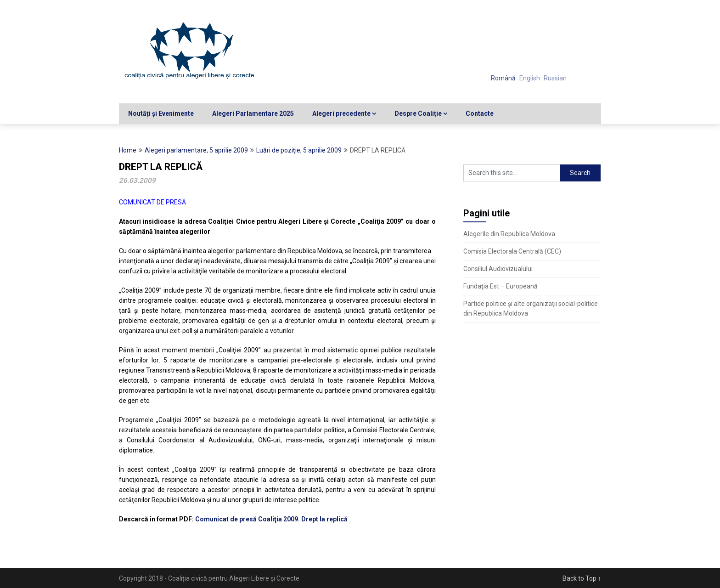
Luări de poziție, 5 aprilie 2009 (299, 150)
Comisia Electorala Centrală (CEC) (512, 251)
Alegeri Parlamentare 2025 (253, 113)
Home (128, 150)
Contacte (480, 113)
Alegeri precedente (341, 113)
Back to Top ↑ (582, 578)
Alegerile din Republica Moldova (509, 234)
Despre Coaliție (418, 113)
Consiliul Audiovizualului (498, 269)
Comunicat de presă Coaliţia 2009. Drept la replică (271, 519)
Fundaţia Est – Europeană (501, 286)
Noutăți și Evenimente (161, 113)
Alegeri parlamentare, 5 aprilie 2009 (196, 150)
